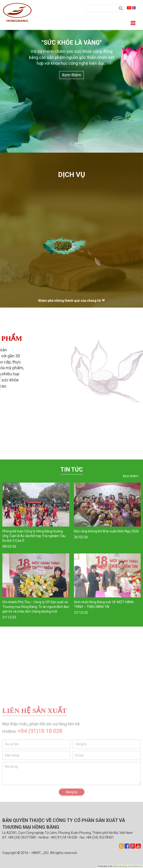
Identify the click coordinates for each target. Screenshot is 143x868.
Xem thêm (71, 75)
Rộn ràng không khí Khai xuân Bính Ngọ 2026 (106, 531)
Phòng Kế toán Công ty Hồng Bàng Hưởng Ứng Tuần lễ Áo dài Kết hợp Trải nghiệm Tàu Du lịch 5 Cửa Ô (34, 536)
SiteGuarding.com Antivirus (128, 866)
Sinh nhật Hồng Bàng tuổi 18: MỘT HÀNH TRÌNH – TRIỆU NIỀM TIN (104, 604)
